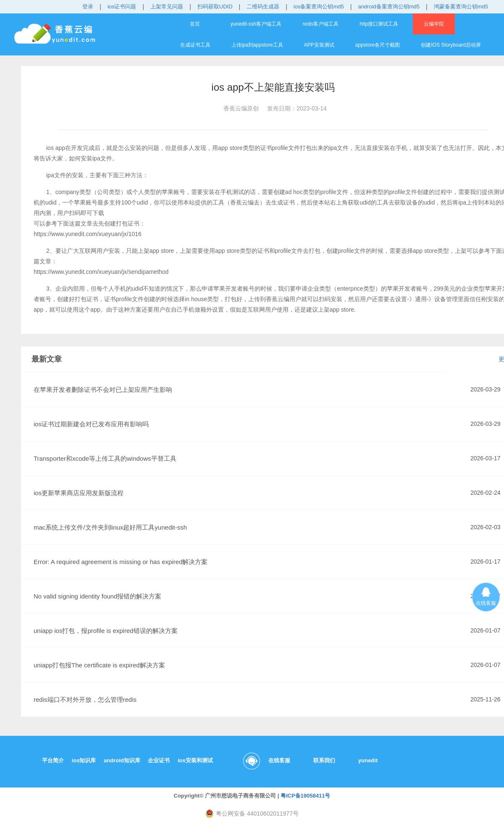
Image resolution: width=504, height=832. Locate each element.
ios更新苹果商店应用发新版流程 (79, 493)
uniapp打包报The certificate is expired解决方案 (99, 665)
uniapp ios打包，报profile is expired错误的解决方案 (106, 631)
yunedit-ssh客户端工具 (256, 24)
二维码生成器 (263, 7)
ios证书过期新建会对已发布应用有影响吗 (91, 424)
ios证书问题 (122, 7)
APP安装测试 (319, 45)
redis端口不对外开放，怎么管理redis (85, 699)
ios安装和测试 (195, 760)
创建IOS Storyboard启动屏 (451, 45)
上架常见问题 (167, 7)
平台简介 (53, 760)
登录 (88, 7)
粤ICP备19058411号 (306, 796)
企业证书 (159, 760)
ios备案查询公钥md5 (319, 7)
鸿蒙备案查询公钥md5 (461, 7)
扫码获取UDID (215, 7)
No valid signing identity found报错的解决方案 (97, 596)
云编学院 (434, 24)
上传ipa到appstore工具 (257, 45)
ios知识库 (84, 760)
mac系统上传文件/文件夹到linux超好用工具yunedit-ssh (110, 527)
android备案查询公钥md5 (389, 7)
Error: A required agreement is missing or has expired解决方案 (121, 562)
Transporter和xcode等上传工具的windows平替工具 (105, 458)
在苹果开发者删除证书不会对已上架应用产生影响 (103, 390)
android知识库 (122, 760)
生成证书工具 (195, 45)
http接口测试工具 (379, 24)
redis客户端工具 (320, 24)
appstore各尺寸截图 (378, 45)
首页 (195, 24)
